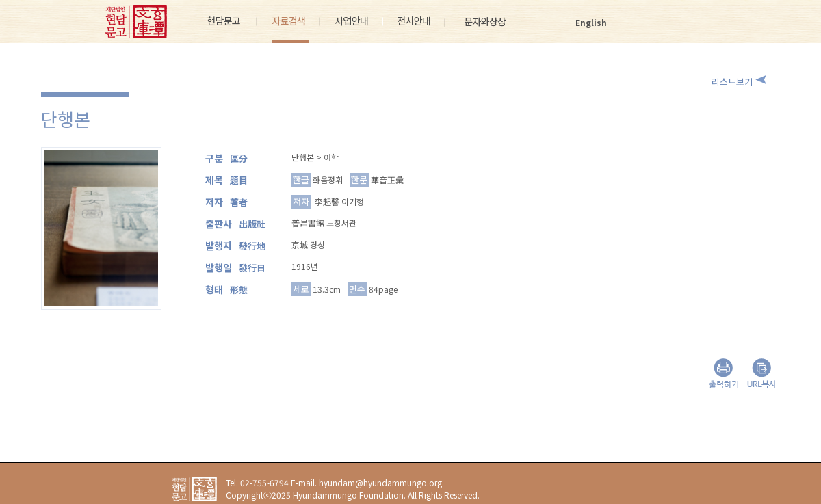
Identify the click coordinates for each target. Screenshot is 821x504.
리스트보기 (732, 82)
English (591, 22)
